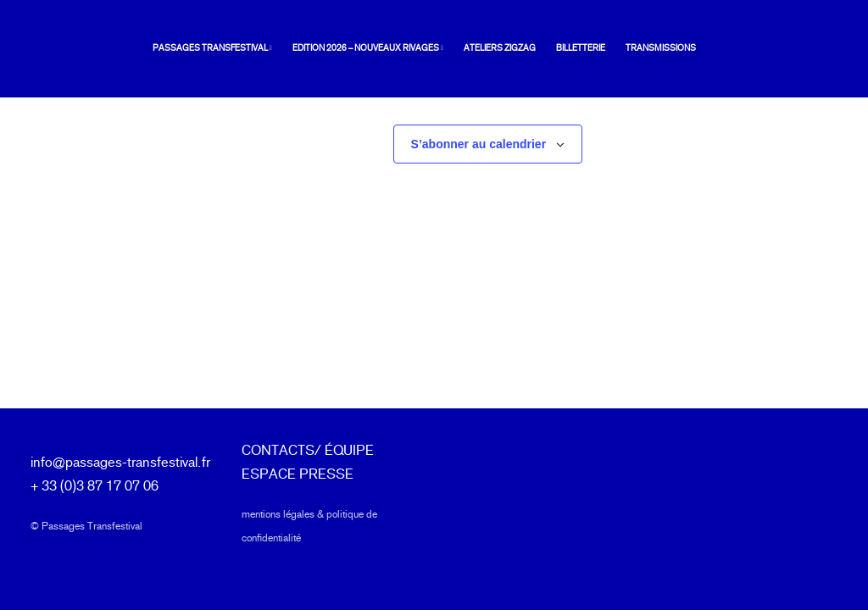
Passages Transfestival (185, 49)
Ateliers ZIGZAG (473, 49)
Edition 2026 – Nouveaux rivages (341, 49)
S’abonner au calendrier (479, 145)
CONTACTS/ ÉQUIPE (308, 450)
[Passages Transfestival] (61, 49)
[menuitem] (189, 49)
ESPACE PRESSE (298, 474)
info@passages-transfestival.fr (120, 462)
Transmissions (634, 49)
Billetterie (554, 49)
